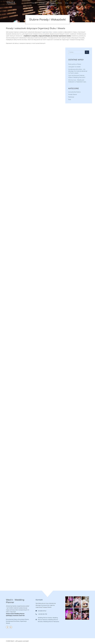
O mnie (42, 3)
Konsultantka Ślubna (74, 92)
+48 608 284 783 (42, 614)
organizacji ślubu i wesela (50, 32)
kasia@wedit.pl (42, 611)
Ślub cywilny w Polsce (75, 64)
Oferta (60, 3)
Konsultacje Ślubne (23, 619)
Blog (66, 3)
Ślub (70, 100)
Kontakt (74, 3)
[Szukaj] (87, 52)
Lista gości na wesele (74, 67)
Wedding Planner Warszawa (51, 622)
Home (34, 3)
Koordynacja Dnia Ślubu (13, 621)
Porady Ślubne (73, 94)
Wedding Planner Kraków (45, 618)
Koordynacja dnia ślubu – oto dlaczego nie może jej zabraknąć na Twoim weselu (78, 71)
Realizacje (51, 3)
